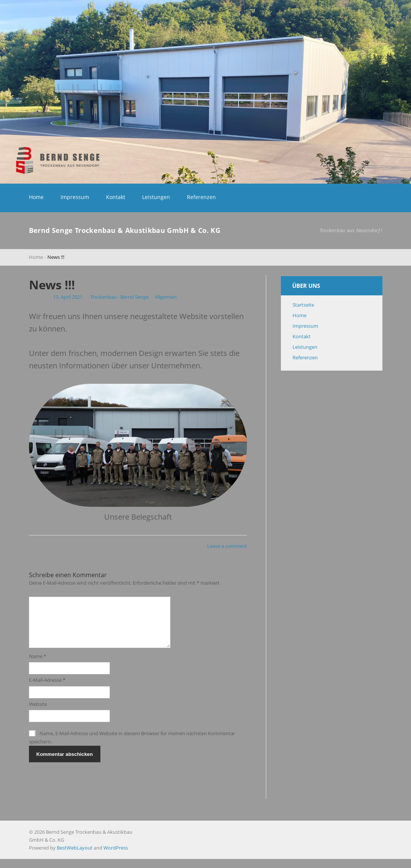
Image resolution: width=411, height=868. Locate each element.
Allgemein (166, 297)
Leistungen (156, 197)
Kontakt (116, 197)
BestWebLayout (75, 857)
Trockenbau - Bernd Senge (119, 297)
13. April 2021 (68, 297)
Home (36, 197)
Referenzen (201, 197)
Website (38, 713)
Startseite (303, 305)
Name (38, 665)
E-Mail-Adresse (47, 689)
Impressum (75, 197)
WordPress (116, 857)
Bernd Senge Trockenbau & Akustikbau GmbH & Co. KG (125, 230)
